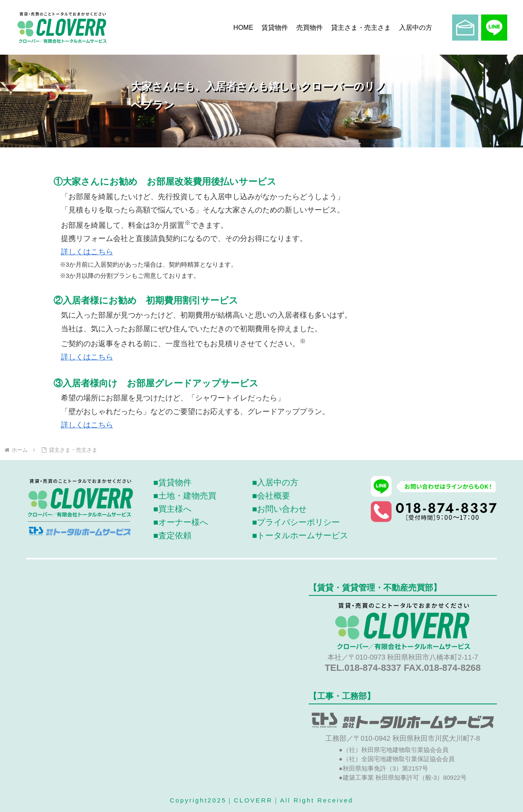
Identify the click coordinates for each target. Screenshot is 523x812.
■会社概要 (271, 496)
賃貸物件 (275, 28)
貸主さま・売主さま (361, 28)
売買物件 (310, 28)
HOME (243, 28)
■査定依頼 (172, 535)
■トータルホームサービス (300, 535)
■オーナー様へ (181, 522)
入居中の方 (416, 28)
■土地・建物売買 (185, 496)
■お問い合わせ (279, 509)
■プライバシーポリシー (296, 522)
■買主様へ (172, 509)
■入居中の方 (275, 482)
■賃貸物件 (172, 482)
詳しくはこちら (87, 252)
